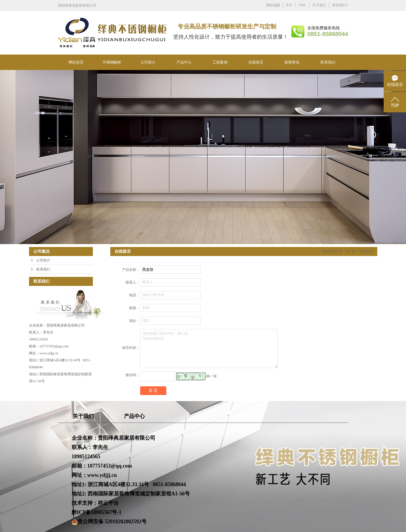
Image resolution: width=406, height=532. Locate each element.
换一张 (212, 376)
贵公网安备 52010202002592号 (109, 522)
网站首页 (76, 62)
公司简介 (148, 62)
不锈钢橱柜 (112, 62)
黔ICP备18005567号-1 (97, 512)
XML (302, 5)
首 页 (351, 251)
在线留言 (256, 62)
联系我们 (339, 5)
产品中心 (184, 62)
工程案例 (220, 62)
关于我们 (319, 5)
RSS (289, 5)
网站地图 (273, 5)
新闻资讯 (292, 62)
